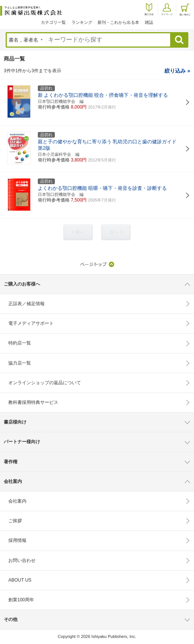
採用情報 (17, 540)
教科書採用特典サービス (33, 402)
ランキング (82, 22)
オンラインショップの (45, 383)
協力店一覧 (20, 363)
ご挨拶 (15, 521)
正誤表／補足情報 (26, 304)
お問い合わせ (22, 560)
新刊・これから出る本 (118, 22)
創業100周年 (21, 600)
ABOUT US (20, 580)
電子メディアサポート (31, 323)
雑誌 (149, 22)
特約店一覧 (20, 343)
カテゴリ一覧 (53, 22)
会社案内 (17, 501)
